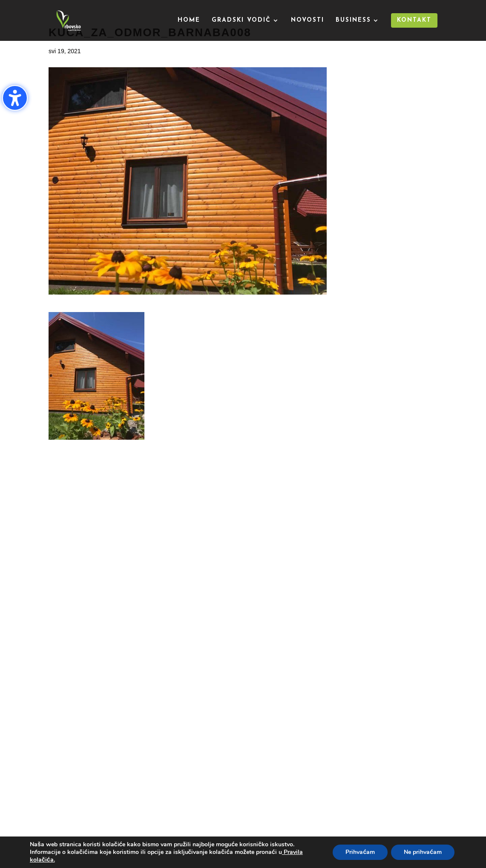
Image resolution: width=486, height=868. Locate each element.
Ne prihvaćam (423, 852)
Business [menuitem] (353, 20)
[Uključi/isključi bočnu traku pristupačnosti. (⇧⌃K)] (15, 98)
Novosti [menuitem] (308, 20)
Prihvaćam (360, 852)
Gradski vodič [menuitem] (241, 20)
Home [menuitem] (189, 20)
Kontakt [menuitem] (414, 20)
